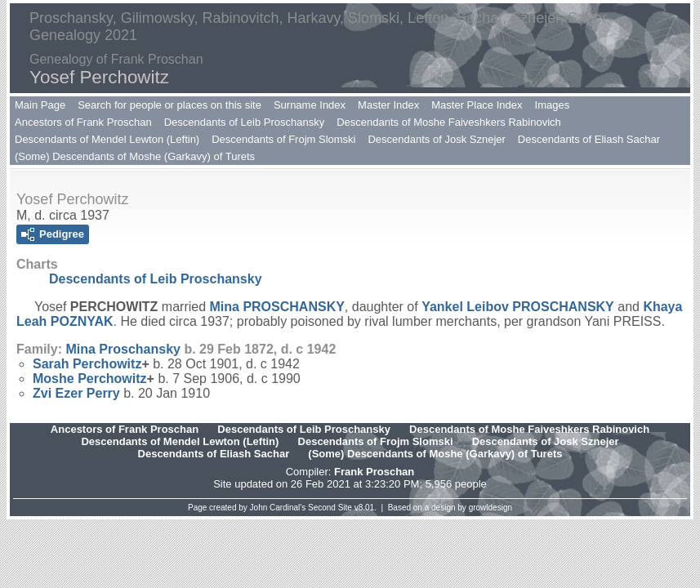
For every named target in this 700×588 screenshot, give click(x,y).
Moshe (90, 379)
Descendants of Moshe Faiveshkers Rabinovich (449, 122)
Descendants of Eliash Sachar (589, 139)
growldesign (490, 508)
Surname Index (310, 105)
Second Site (330, 508)
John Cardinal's (278, 508)
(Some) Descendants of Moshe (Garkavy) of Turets (135, 156)
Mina (277, 307)
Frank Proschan (374, 472)
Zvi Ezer (76, 393)
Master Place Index (477, 105)
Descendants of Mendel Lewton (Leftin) (107, 139)
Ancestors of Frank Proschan (83, 122)
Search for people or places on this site (169, 105)
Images (553, 105)
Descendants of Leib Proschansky (245, 122)
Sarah (87, 364)
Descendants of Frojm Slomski (283, 139)
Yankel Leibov (518, 307)
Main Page (40, 105)
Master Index (388, 105)
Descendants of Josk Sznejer (436, 139)
